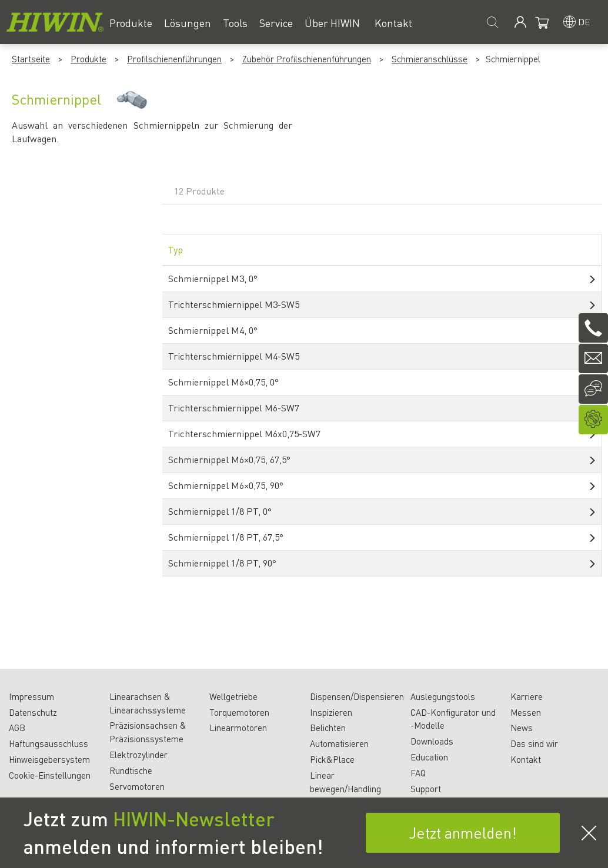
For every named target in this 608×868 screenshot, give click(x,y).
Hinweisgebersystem (49, 759)
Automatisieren (339, 743)
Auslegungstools (443, 696)
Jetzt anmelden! (463, 832)
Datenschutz (33, 712)
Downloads (432, 741)
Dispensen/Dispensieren (357, 696)
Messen (526, 712)
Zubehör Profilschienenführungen (307, 59)
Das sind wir (534, 743)
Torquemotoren (239, 712)
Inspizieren (331, 712)
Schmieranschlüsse (430, 59)
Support (426, 789)
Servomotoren (137, 786)
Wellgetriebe (233, 696)
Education (429, 757)
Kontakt (526, 759)
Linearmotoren (238, 728)
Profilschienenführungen (174, 59)
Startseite (31, 59)
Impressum (31, 696)
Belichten (328, 728)
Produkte (88, 59)
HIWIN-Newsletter (194, 819)
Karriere (527, 696)
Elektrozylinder (138, 755)
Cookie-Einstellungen (50, 775)
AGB (17, 728)
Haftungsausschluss (49, 743)
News (522, 728)
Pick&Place (332, 759)
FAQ (418, 773)
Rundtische (131, 770)
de (584, 21)
